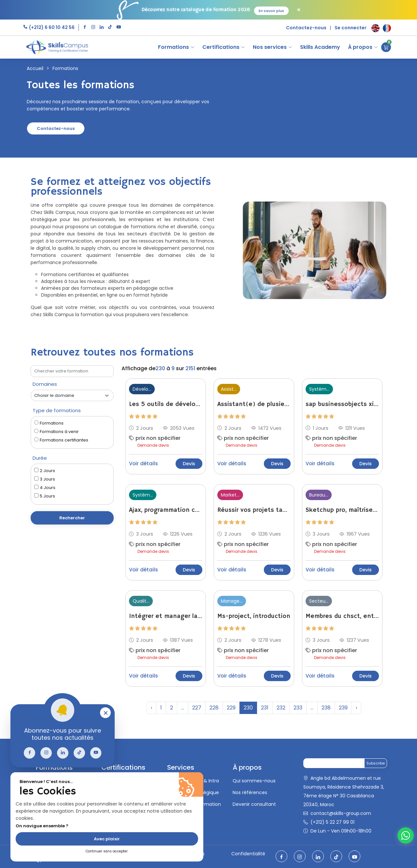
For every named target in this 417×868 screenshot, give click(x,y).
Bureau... (319, 495)
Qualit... (141, 601)
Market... (230, 495)
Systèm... (319, 389)
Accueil (35, 68)
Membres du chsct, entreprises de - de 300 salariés (342, 616)
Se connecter (351, 28)
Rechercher (72, 518)
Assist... (229, 389)
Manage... (232, 601)
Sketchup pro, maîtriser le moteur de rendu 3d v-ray (342, 510)
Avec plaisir (107, 839)
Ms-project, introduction (254, 616)
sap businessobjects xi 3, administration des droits (342, 404)
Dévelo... (142, 389)
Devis (189, 464)
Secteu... (319, 601)
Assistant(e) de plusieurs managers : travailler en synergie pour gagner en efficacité (254, 404)
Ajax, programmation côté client (166, 510)
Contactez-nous (306, 28)
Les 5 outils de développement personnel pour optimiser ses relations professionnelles (166, 404)
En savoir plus (271, 11)
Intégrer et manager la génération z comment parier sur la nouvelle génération (166, 616)
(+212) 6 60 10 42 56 (51, 27)
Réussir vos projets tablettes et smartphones (254, 510)
